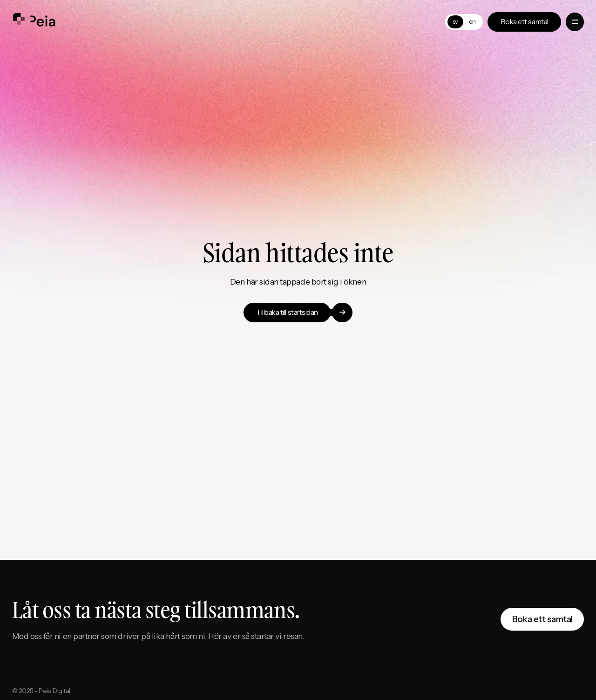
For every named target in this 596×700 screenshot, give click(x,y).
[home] (34, 22)
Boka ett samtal (542, 619)
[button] (575, 22)
